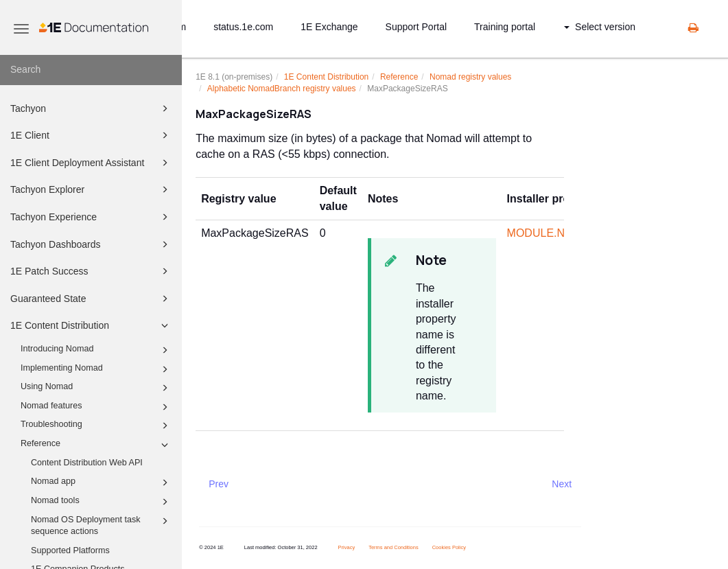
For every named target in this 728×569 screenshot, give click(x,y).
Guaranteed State (91, 299)
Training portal (505, 27)
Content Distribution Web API (87, 463)
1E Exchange (329, 27)
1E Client (91, 135)
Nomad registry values (470, 77)
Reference (96, 445)
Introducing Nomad (96, 350)
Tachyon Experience (91, 217)
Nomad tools (102, 502)
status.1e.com (243, 27)
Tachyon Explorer (91, 189)
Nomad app (102, 483)
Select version (600, 27)
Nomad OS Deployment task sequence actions (102, 525)
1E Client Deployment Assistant (91, 163)
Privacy (347, 547)
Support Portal (416, 27)
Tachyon (91, 108)
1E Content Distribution (91, 325)
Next (562, 484)
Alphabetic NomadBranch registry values (282, 89)
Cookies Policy (449, 547)
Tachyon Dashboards (91, 244)
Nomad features (96, 407)
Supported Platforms (70, 550)
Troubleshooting (96, 426)
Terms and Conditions (394, 547)
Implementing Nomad (96, 369)
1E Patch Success (91, 271)
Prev (219, 484)
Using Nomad (96, 388)
